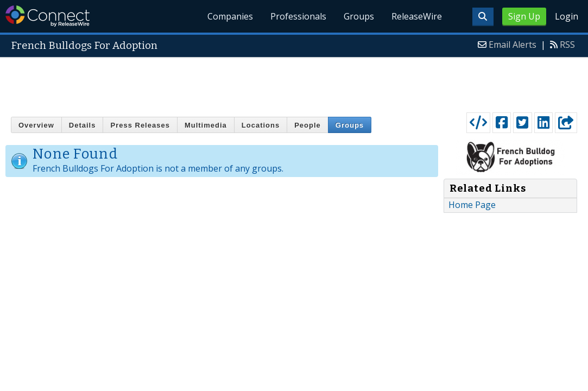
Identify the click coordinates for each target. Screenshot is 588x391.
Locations (261, 125)
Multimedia (206, 125)
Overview (36, 125)
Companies (230, 16)
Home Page (472, 205)
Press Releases (140, 125)
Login (567, 16)
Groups (359, 16)
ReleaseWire (417, 16)
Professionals (298, 16)
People (308, 125)
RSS (567, 45)
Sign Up (524, 16)
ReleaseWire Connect (48, 16)
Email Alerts (513, 45)
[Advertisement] (294, 83)
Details (83, 125)
